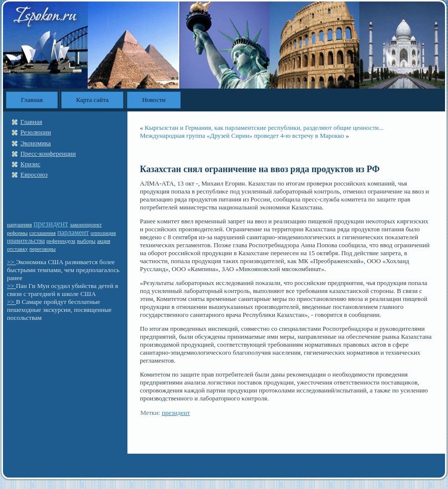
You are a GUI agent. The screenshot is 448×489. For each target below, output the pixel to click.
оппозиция (103, 233)
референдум (61, 241)
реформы (17, 233)
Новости (154, 100)
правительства (26, 241)
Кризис (30, 164)
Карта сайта (93, 100)
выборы (86, 241)
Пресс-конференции (48, 153)
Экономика (36, 143)
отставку (17, 249)
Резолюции (36, 132)
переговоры (43, 249)
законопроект (86, 224)
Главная (32, 100)
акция (104, 241)
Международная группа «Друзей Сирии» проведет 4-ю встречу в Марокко (242, 136)
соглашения (43, 233)
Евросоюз (34, 174)
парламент (73, 232)
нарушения (19, 225)
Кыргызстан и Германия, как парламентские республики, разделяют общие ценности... (264, 128)
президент (51, 224)
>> (11, 262)
